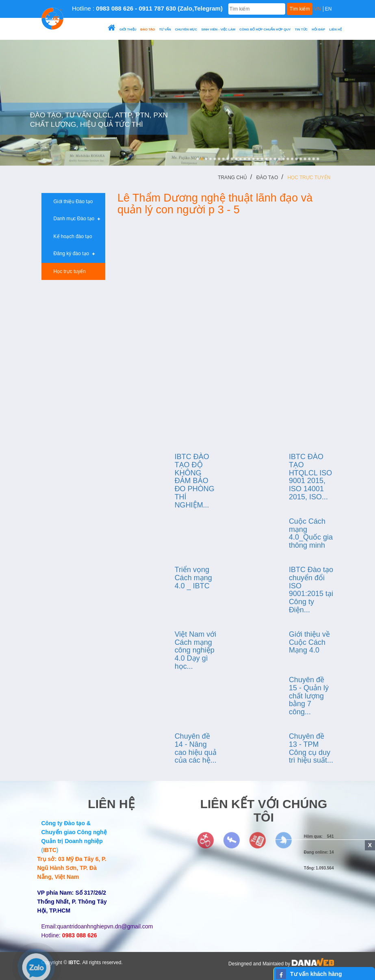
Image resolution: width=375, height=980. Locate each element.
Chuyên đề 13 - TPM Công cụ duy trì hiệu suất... (311, 748)
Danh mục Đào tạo (74, 219)
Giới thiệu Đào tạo (70, 202)
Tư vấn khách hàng (316, 974)
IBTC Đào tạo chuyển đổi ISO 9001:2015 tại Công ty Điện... (311, 590)
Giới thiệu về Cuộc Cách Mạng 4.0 (309, 642)
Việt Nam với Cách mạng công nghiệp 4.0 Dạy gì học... (196, 650)
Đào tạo (267, 178)
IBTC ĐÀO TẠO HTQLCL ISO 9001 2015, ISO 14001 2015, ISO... (310, 477)
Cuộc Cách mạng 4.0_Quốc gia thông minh (311, 533)
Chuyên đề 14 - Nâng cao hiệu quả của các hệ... (196, 748)
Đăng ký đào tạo (71, 254)
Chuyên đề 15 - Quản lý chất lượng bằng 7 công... (309, 696)
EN (328, 9)
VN (318, 9)
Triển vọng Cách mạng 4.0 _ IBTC (193, 578)
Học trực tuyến (309, 178)
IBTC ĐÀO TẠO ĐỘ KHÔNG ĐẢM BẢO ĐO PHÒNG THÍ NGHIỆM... (195, 481)
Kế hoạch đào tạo (70, 236)
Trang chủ (232, 178)
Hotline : (147, 8)
